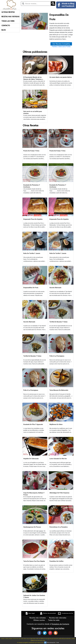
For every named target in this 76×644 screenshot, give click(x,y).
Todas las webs (54, 620)
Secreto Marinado (55, 288)
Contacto (6, 26)
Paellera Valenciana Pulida (61, 47)
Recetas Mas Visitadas (10, 17)
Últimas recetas (39, 620)
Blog (4, 30)
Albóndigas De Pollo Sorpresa (59, 493)
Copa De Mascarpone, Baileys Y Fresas (34, 494)
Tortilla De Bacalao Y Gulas (58, 322)
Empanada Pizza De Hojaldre (33, 219)
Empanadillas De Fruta (31, 288)
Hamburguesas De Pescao (32, 527)
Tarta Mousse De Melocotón (59, 390)
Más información (51, 643)
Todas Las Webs (8, 21)
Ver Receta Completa (61, 44)
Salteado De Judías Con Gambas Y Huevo (34, 596)
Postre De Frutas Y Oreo (31, 151)
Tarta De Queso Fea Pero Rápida (34, 561)
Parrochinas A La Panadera (58, 527)
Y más (57, 643)
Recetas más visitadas (38, 618)
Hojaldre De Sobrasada (31, 459)
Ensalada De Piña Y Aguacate (33, 424)
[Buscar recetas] (36, 4)
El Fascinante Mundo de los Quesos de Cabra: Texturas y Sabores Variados (33, 78)
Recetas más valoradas (58, 618)
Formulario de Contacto (60, 624)
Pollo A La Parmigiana (57, 356)
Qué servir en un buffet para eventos (33, 112)
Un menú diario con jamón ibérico (61, 77)
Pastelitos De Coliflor (57, 561)
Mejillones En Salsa (56, 424)
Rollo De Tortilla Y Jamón (32, 253)
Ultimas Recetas (8, 12)
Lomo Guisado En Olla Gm (58, 459)
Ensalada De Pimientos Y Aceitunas (32, 186)
